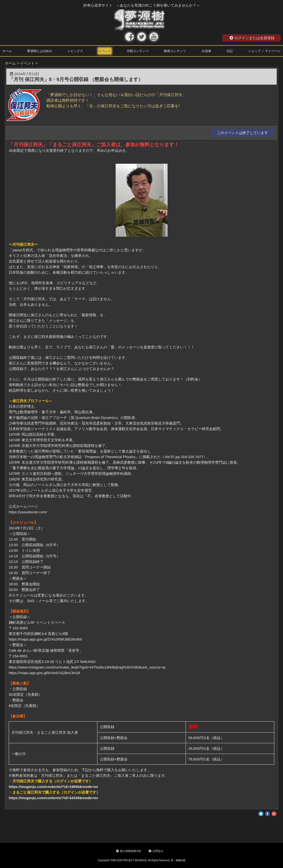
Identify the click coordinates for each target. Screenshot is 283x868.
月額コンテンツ (138, 51)
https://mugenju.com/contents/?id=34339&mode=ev (53, 798)
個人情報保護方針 (129, 851)
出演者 (206, 51)
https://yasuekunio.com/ (28, 512)
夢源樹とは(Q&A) (39, 51)
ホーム (7, 51)
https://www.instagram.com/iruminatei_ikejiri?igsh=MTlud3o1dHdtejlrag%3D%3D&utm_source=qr (87, 667)
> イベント (26, 63)
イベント (105, 51)
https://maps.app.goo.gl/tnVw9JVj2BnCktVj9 (44, 673)
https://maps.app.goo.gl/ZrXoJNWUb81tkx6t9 (45, 639)
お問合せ (156, 851)
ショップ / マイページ (264, 51)
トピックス (75, 51)
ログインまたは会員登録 (252, 38)
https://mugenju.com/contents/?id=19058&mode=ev (53, 787)
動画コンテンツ (175, 51)
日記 (230, 51)
